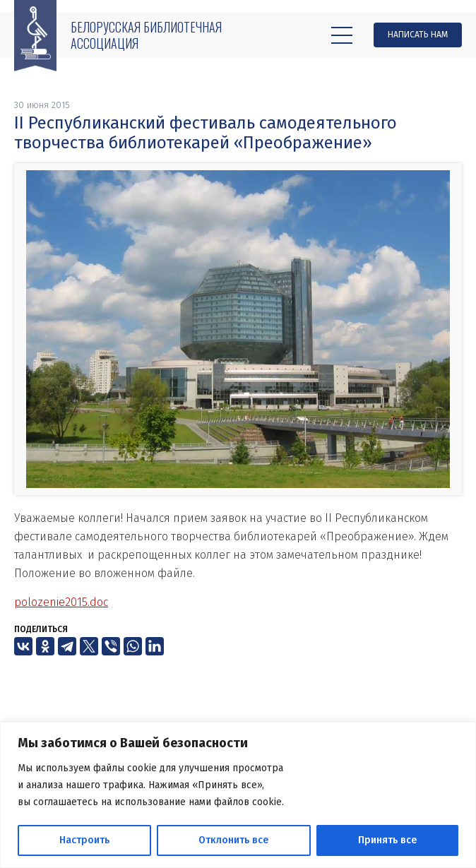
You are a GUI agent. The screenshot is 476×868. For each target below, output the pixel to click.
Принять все (387, 840)
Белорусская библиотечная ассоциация (146, 35)
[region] (238, 795)
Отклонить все (233, 840)
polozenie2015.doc (61, 602)
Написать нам (418, 35)
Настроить (84, 840)
